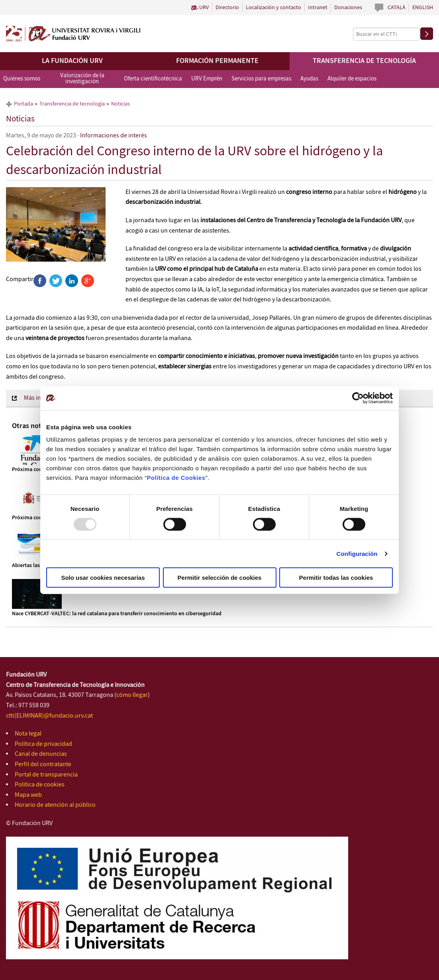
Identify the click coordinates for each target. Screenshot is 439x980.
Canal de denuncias (41, 754)
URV (204, 8)
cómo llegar (132, 695)
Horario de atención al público (55, 805)
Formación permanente (217, 61)
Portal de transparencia (46, 775)
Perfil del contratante (43, 764)
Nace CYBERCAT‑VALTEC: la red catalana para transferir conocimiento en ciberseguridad (117, 614)
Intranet (318, 8)
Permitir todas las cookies (336, 578)
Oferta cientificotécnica (153, 79)
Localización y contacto (273, 8)
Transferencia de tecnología (364, 61)
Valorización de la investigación (82, 79)
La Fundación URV (72, 61)
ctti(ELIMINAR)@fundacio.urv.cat (49, 716)
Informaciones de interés (114, 136)
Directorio (227, 8)
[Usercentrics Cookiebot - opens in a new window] (358, 398)
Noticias (20, 119)
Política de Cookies (176, 478)
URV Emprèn (207, 79)
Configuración (357, 553)
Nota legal (28, 734)
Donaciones (348, 8)
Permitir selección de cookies (220, 578)
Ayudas (309, 79)
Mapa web (28, 795)
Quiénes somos (22, 79)
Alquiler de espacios (352, 79)
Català (397, 8)
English (423, 8)
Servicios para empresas (261, 79)
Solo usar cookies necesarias (103, 578)
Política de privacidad (43, 744)
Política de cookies (40, 785)
